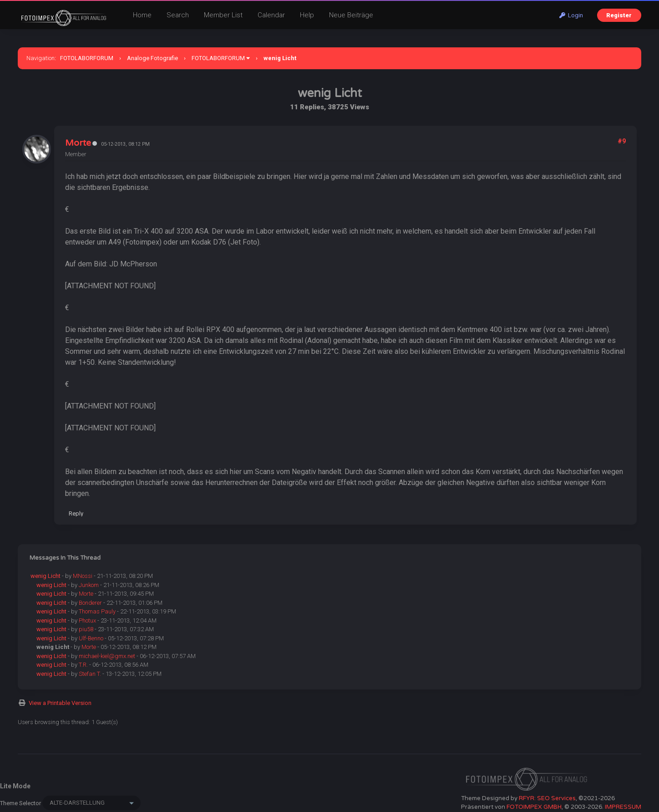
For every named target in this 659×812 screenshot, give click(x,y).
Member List (223, 15)
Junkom (89, 585)
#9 (622, 141)
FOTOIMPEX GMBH (534, 807)
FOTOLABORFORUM (87, 58)
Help (307, 15)
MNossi (83, 576)
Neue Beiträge (351, 15)
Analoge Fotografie (152, 58)
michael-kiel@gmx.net (107, 656)
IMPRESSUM (623, 807)
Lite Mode (15, 786)
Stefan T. (90, 674)
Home (142, 15)
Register (619, 15)
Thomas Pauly (97, 611)
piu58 (86, 629)
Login (571, 15)
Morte (78, 143)
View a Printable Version (60, 703)
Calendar (271, 15)
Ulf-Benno (91, 638)
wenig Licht (46, 576)
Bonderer (90, 603)
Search (178, 15)
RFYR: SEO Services (547, 798)
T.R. (83, 665)
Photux (87, 620)
